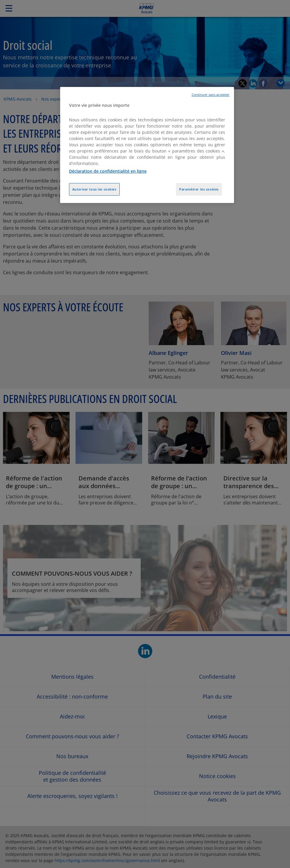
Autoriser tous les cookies (94, 189)
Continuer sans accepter (211, 95)
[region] (147, 145)
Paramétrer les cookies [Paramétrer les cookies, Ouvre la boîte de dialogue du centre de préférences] (199, 189)
